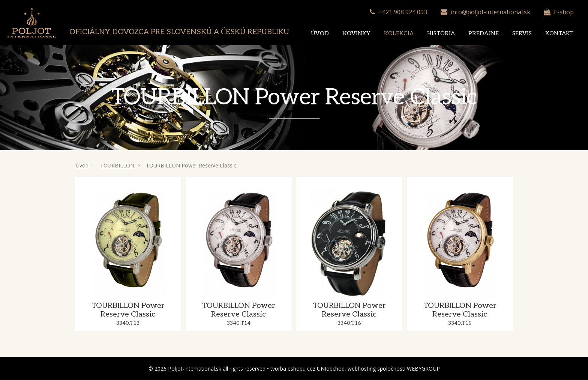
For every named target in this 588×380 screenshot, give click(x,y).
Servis (522, 33)
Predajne (484, 33)
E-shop (564, 12)
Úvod (320, 33)
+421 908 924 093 (403, 12)
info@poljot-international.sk (490, 12)
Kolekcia (399, 33)
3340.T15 (460, 323)
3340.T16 (349, 323)
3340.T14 (239, 323)
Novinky (356, 33)
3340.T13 (128, 323)
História (441, 33)
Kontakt (559, 33)
